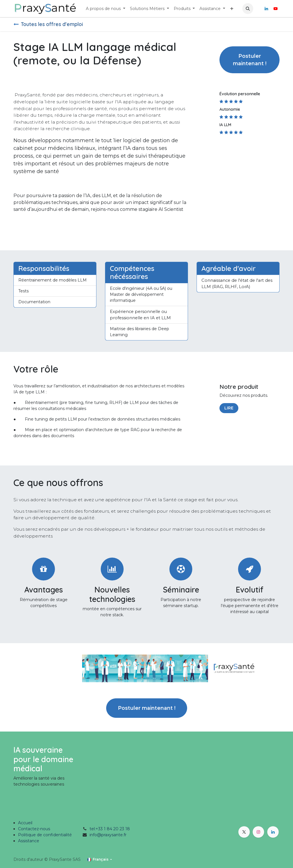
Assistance (29, 841)
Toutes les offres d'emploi (48, 24)
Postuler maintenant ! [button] (250, 60)
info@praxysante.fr (108, 835)
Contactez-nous (34, 829)
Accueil (25, 823)
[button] (248, 9)
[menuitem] (106, 9)
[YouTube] (276, 9)
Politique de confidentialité (45, 835)
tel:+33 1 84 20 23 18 (110, 829)
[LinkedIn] (266, 9)
